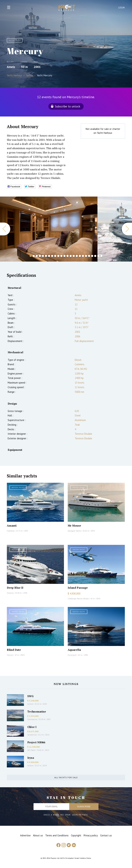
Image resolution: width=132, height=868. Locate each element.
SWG (30, 696)
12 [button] (64, 256)
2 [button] (34, 256)
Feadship (11, 531)
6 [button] (46, 256)
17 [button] (80, 256)
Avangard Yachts (74, 531)
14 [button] (71, 256)
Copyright (76, 835)
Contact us (106, 835)
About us (38, 835)
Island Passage (78, 588)
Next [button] (127, 229)
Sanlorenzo (32, 735)
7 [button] (49, 256)
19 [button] (86, 256)
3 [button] (37, 256)
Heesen (10, 655)
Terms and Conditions (57, 835)
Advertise (25, 835)
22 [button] (95, 256)
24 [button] (101, 256)
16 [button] (77, 256)
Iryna (31, 758)
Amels (11, 67)
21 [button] (92, 256)
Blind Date (14, 650)
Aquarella (74, 650)
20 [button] (89, 256)
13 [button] (68, 256)
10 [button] (58, 256)
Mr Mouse (74, 526)
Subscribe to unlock (68, 106)
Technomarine (37, 711)
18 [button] (83, 256)
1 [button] (31, 256)
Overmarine (32, 719)
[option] (49, 229)
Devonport (72, 655)
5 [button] (43, 256)
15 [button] (74, 256)
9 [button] (55, 256)
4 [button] (40, 256)
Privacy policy (91, 835)
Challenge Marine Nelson (78, 599)
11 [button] (61, 256)
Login (122, 8)
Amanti (12, 526)
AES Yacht (31, 750)
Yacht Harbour (67, 8)
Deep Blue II (15, 588)
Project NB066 (36, 742)
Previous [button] (5, 229)
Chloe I (32, 727)
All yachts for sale (66, 777)
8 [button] (52, 256)
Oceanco (10, 593)
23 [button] (98, 256)
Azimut (30, 704)
